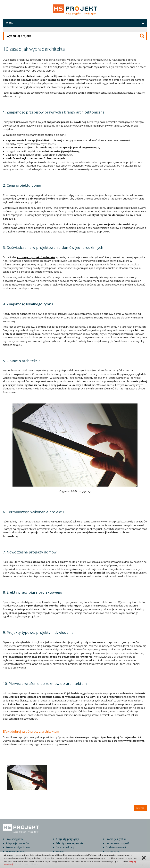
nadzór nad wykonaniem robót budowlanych (35, 158)
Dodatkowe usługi (116, 847)
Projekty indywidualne (18, 847)
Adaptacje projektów (17, 843)
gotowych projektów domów (36, 257)
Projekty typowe (15, 839)
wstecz (140, 808)
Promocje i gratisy (116, 839)
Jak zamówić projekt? (117, 843)
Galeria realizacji (65, 847)
